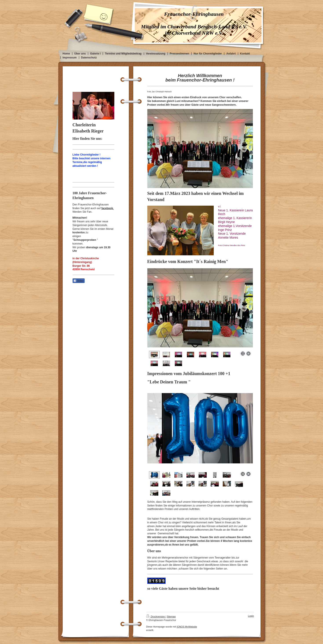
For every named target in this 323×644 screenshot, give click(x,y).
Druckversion (156, 617)
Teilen (79, 281)
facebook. (108, 208)
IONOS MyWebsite (187, 627)
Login (251, 616)
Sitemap (171, 617)
